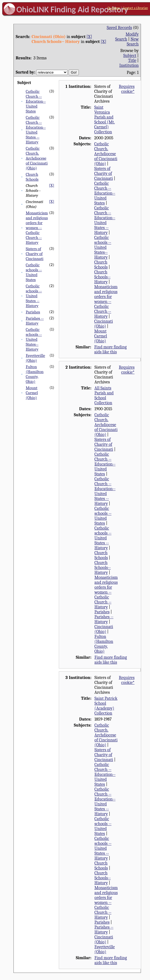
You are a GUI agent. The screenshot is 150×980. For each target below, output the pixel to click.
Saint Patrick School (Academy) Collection (106, 706)
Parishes (33, 312)
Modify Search (127, 37)
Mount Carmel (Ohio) (32, 393)
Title (132, 60)
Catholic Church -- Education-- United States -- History (36, 130)
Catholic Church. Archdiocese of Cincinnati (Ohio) (37, 158)
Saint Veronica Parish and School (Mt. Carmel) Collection (105, 120)
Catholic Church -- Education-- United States (36, 101)
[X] (89, 37)
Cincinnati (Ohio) (104, 324)
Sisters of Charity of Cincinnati (35, 254)
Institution (129, 65)
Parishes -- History (35, 321)
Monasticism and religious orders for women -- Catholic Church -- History (37, 228)
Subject (130, 56)
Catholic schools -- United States (34, 272)
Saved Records (119, 28)
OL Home (114, 8)
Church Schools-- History (102, 277)
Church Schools (32, 177)
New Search (133, 42)
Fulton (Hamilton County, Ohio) (35, 374)
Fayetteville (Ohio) (35, 358)
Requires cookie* (127, 89)
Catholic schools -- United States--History (34, 339)
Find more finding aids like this (110, 349)
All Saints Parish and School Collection (104, 395)
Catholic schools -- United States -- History (34, 296)
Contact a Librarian (135, 8)
